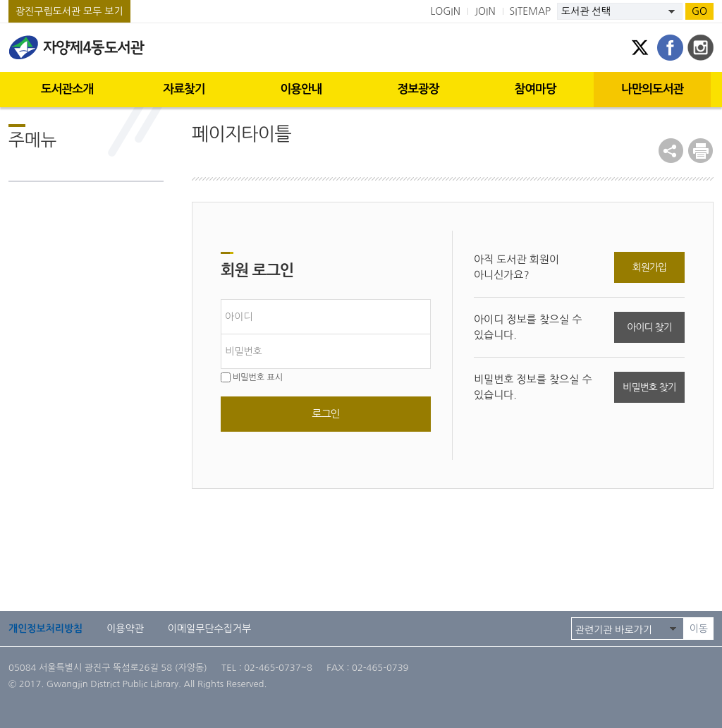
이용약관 (125, 629)
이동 (699, 629)
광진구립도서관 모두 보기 (69, 11)
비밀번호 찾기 (649, 387)
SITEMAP (531, 11)
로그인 (325, 414)
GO (699, 11)
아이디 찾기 (649, 327)
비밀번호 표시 (252, 377)
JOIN (485, 11)
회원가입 (649, 267)
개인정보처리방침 (45, 629)
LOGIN (445, 11)
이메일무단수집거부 (209, 629)
